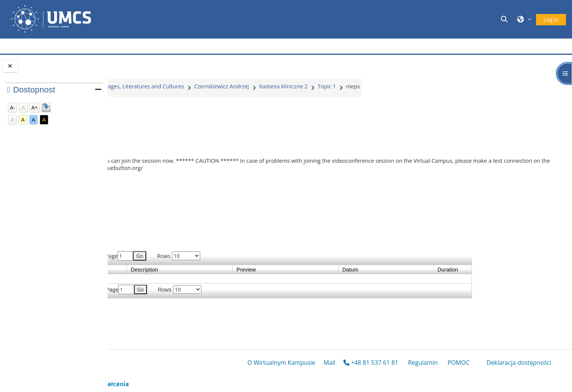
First (130, 256)
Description (280, 270)
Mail (329, 365)
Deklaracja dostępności (519, 365)
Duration (552, 270)
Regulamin (423, 365)
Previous (150, 256)
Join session (142, 214)
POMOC (458, 365)
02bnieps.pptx (151, 194)
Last (187, 256)
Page (226, 256)
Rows (278, 256)
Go (240, 256)
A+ (35, 107)
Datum (486, 270)
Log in (551, 19)
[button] (506, 19)
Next (171, 256)
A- (12, 107)
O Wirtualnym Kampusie (281, 365)
